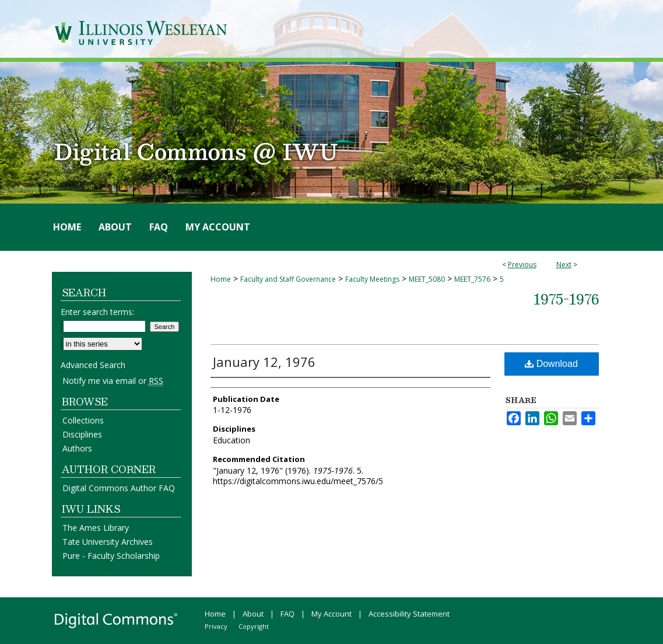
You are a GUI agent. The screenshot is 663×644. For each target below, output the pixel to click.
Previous (522, 265)
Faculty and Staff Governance (288, 279)
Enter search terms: (97, 312)
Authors (77, 448)
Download (551, 364)
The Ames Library (96, 528)
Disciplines (82, 434)
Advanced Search (93, 365)
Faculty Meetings (372, 279)
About (253, 614)
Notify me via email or (113, 381)
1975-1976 (566, 299)
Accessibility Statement (409, 614)
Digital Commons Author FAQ (119, 488)
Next (564, 265)
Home (221, 279)
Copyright (254, 626)
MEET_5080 (427, 279)
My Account (331, 614)
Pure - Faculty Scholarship (111, 556)
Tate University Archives (108, 542)
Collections (83, 420)
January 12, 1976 (264, 362)
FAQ (287, 614)
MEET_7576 (472, 279)
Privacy (216, 626)
